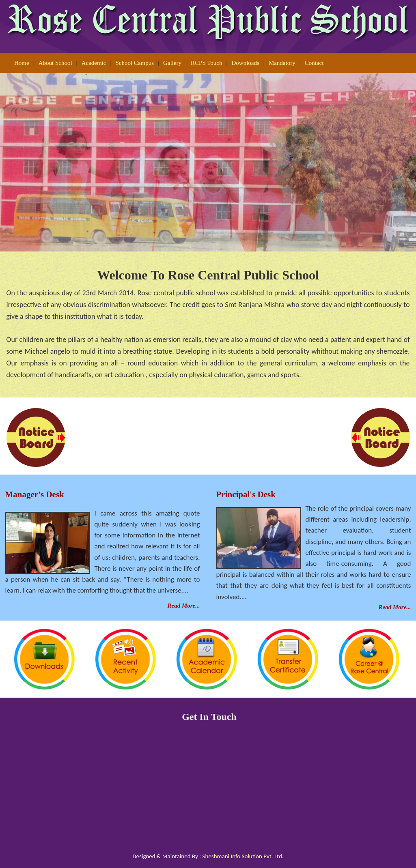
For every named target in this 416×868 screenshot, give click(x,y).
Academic (94, 63)
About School (55, 63)
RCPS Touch (206, 63)
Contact (314, 63)
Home (22, 63)
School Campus (135, 63)
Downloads (246, 63)
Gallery (172, 63)
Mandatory (282, 63)
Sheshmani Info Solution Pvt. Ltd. (243, 856)
